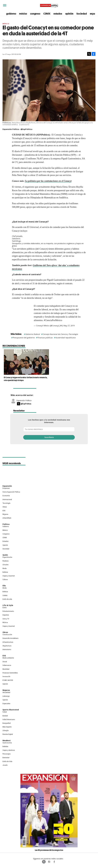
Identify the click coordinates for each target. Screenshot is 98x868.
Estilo (5, 608)
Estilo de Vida (7, 761)
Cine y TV (6, 619)
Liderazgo (6, 696)
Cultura (5, 580)
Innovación (6, 677)
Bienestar (6, 758)
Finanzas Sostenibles (10, 673)
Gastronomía (7, 743)
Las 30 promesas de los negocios (49, 850)
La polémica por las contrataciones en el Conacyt (48, 181)
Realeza (5, 561)
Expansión (7, 486)
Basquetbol (7, 723)
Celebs (5, 595)
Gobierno (6, 527)
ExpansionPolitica (54, 862)
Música (5, 623)
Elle (4, 586)
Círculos (5, 565)
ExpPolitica (44, 862)
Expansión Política (24, 400)
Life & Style (8, 605)
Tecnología (6, 503)
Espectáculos (7, 557)
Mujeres (5, 514)
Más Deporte (7, 727)
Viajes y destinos (9, 750)
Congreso (6, 534)
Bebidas (5, 747)
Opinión (5, 545)
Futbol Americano (9, 720)
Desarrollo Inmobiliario (10, 638)
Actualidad (6, 692)
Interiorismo (7, 650)
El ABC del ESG (8, 680)
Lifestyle (6, 731)
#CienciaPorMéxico (53, 320)
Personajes (7, 754)
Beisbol (5, 716)
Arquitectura (7, 646)
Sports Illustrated (11, 710)
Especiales (6, 704)
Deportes (6, 615)
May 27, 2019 (69, 326)
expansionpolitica (49, 862)
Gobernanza (7, 665)
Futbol (5, 712)
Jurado (5, 765)
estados (58, 14)
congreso (35, 14)
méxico (23, 14)
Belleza (5, 572)
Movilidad (6, 669)
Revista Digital (8, 734)
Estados (5, 541)
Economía (6, 496)
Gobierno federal (33, 334)
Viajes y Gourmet (9, 576)
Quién (5, 555)
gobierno (11, 14)
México (6, 24)
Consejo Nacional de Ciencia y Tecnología (60, 334)
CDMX (47, 14)
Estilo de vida (7, 599)
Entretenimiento (8, 611)
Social (5, 662)
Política (6, 524)
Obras (5, 507)
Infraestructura (8, 642)
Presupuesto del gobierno (24, 338)
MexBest (7, 740)
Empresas (6, 488)
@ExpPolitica (26, 129)
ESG (4, 511)
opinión (69, 14)
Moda (5, 568)
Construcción (7, 635)
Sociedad (82, 14)
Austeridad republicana (65, 338)
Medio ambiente (8, 658)
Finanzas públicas (45, 338)
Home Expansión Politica (11, 492)
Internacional (7, 500)
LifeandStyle (7, 518)
